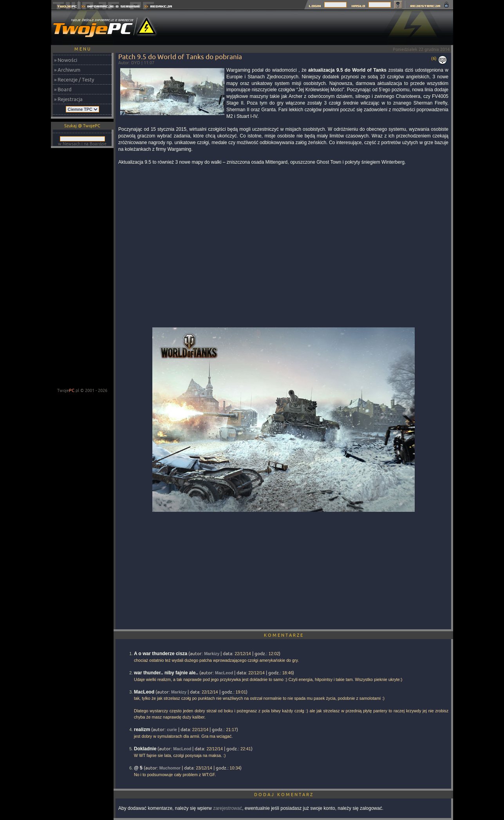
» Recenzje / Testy (74, 79)
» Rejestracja (68, 99)
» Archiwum (67, 70)
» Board (63, 89)
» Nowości (66, 60)
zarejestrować (228, 808)
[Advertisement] (311, 27)
